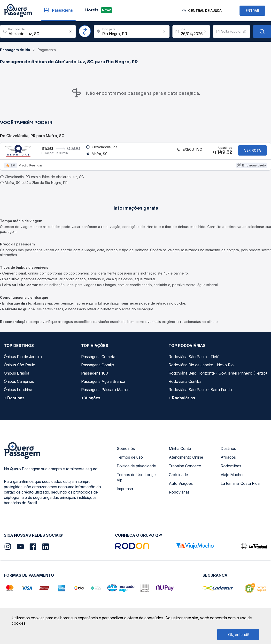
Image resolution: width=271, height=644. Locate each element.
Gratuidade (178, 479)
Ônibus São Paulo (20, 369)
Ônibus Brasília (17, 377)
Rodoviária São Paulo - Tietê (194, 361)
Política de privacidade (136, 470)
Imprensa (125, 493)
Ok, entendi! (238, 635)
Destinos (228, 452)
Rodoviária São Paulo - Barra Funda (200, 393)
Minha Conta (180, 452)
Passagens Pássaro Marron (105, 393)
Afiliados (228, 461)
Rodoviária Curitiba (185, 385)
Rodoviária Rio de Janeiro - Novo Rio (201, 369)
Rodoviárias (179, 496)
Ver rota (252, 152)
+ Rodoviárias (182, 402)
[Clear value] (205, 31)
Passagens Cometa (98, 361)
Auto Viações (181, 487)
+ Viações (91, 402)
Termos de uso (130, 461)
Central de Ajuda (205, 11)
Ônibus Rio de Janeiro (23, 361)
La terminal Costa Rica (240, 487)
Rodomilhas (231, 470)
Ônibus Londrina (18, 393)
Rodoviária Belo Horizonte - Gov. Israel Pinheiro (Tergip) (218, 377)
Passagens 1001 (95, 377)
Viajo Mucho (232, 479)
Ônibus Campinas (19, 385)
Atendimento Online (186, 461)
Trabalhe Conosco (185, 470)
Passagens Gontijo (98, 369)
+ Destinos (14, 402)
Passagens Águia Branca (103, 385)
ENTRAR (252, 11)
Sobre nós (126, 452)
